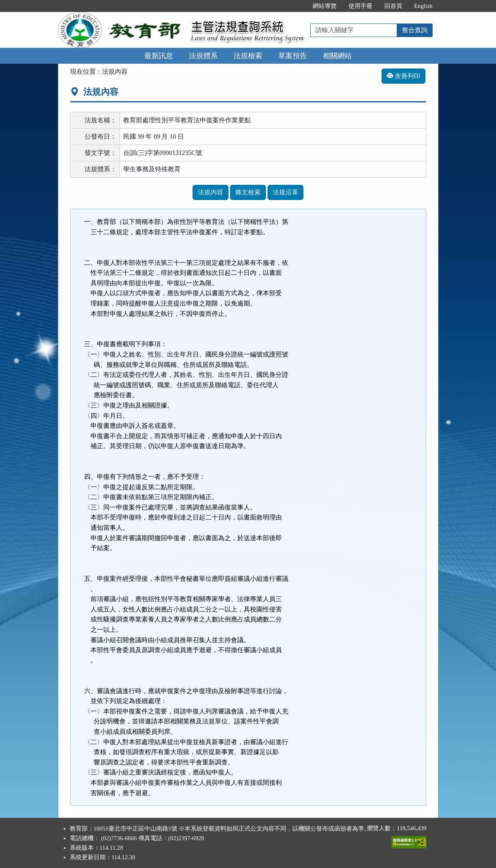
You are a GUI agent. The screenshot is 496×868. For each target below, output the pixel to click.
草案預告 (293, 56)
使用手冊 (360, 6)
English (423, 6)
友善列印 (403, 76)
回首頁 (393, 6)
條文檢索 (248, 192)
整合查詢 (415, 30)
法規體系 (203, 56)
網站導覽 (325, 6)
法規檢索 (248, 56)
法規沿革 (285, 192)
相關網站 (337, 56)
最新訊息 (159, 56)
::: (298, 6)
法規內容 (211, 192)
